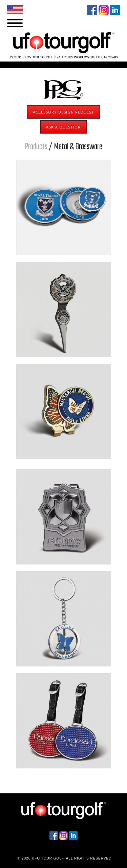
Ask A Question (63, 127)
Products (36, 147)
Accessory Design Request (63, 112)
